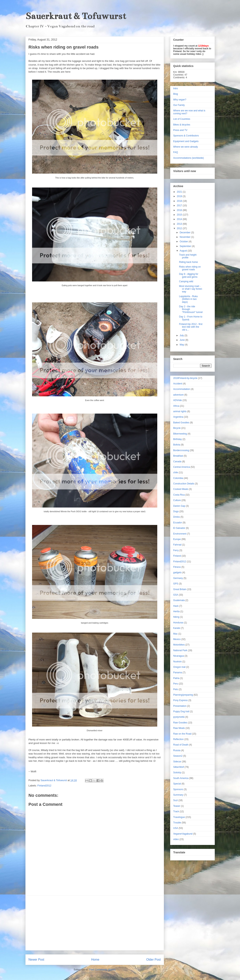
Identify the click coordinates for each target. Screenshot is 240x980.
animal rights (180, 411)
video (176, 839)
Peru (176, 684)
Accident (178, 384)
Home (95, 960)
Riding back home (188, 262)
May (182, 345)
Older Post (154, 960)
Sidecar (177, 762)
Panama (178, 673)
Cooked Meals (181, 489)
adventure (178, 395)
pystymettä (179, 717)
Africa (176, 406)
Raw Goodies (180, 723)
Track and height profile (188, 256)
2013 (180, 224)
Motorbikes (179, 645)
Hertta (177, 611)
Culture (177, 500)
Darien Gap (179, 506)
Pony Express (181, 700)
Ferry (176, 550)
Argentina (178, 417)
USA (176, 828)
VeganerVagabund (183, 834)
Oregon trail (179, 667)
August (184, 251)
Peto (176, 689)
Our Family (179, 105)
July (182, 335)
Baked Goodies (181, 423)
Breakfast (178, 456)
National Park (180, 650)
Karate (177, 628)
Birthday (178, 439)
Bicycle (177, 428)
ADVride (178, 400)
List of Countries (182, 119)
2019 (180, 196)
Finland (177, 556)
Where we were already (186, 147)
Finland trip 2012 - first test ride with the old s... (191, 327)
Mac (176, 634)
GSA (176, 595)
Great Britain (180, 589)
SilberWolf (179, 767)
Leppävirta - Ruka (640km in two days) (188, 299)
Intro (176, 88)
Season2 (178, 756)
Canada (177, 462)
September (186, 246)
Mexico (177, 639)
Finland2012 (44, 786)
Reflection (178, 739)
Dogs (176, 511)
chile (176, 472)
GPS (176, 584)
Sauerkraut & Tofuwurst (76, 16)
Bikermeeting (180, 434)
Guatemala (179, 600)
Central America (182, 467)
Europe (177, 539)
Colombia (178, 478)
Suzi (176, 800)
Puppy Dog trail (181, 711)
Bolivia (177, 445)
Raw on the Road (182, 734)
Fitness (177, 567)
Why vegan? (180, 100)
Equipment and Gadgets (186, 141)
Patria (176, 678)
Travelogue (179, 817)
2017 (180, 206)
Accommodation (182, 389)
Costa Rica (179, 495)
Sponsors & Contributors (186, 136)
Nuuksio (178, 662)
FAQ (176, 152)
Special (177, 784)
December (185, 233)
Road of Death (181, 745)
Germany (178, 578)
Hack (176, 606)
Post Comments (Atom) (102, 970)
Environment (180, 534)
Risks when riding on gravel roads (190, 268)
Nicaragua (179, 656)
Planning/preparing (183, 695)
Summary (178, 795)
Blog (176, 94)
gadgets (178, 572)
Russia (177, 750)
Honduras (178, 623)
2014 (180, 219)
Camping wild (186, 281)
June (182, 340)
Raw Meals (179, 728)
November (185, 237)
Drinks (177, 517)
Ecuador (178, 523)
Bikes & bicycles (182, 125)
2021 (180, 192)
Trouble (177, 823)
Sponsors (178, 789)
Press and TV (180, 130)
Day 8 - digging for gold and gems (189, 275)
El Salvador (179, 528)
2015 (180, 215)
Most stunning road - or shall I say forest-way (191, 289)
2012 (180, 228)
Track (176, 811)
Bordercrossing (181, 450)
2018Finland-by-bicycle (185, 378)
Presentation (180, 706)
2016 (180, 210)
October (184, 242)
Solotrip (177, 773)
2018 (180, 201)
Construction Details (184, 484)
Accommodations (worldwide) (189, 158)
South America (181, 778)
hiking (176, 617)
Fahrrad (177, 545)
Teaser (177, 806)
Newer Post (36, 960)
